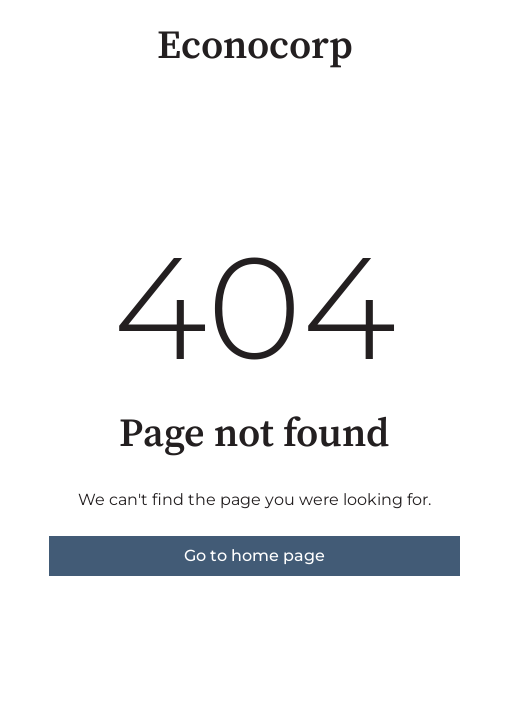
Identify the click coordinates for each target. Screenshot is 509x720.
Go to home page (254, 555)
